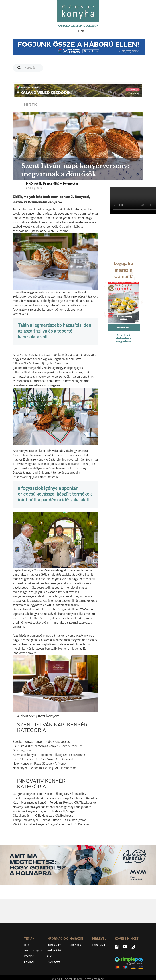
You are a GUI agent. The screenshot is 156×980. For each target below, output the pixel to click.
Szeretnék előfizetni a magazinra (123, 339)
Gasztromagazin (33, 951)
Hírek (27, 945)
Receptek (30, 956)
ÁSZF (50, 956)
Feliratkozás (99, 945)
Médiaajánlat (54, 951)
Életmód (29, 962)
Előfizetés (75, 945)
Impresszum (54, 945)
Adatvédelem (54, 962)
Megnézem (124, 328)
